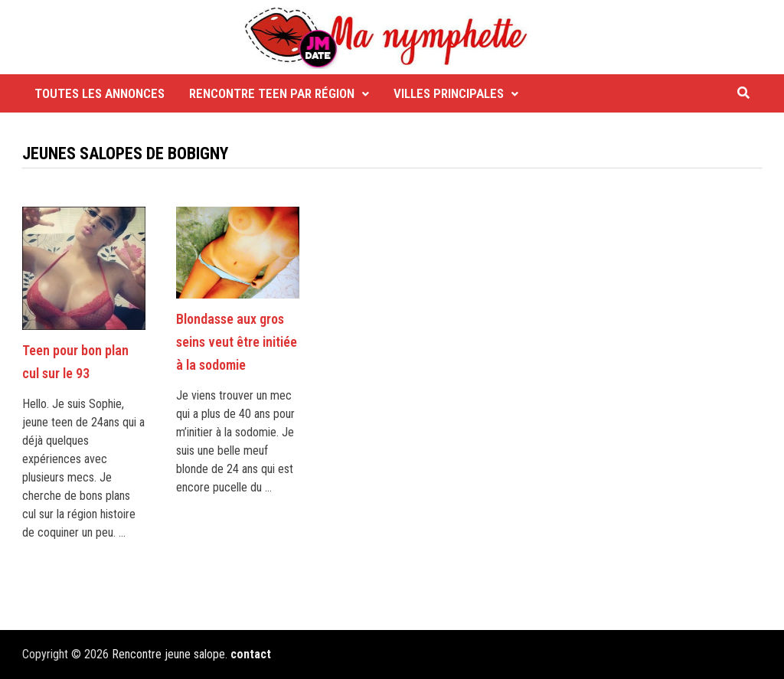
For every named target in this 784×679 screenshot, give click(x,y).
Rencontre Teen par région (272, 93)
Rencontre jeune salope (168, 654)
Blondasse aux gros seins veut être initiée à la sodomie (237, 342)
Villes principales (449, 93)
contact (251, 654)
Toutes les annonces (100, 93)
